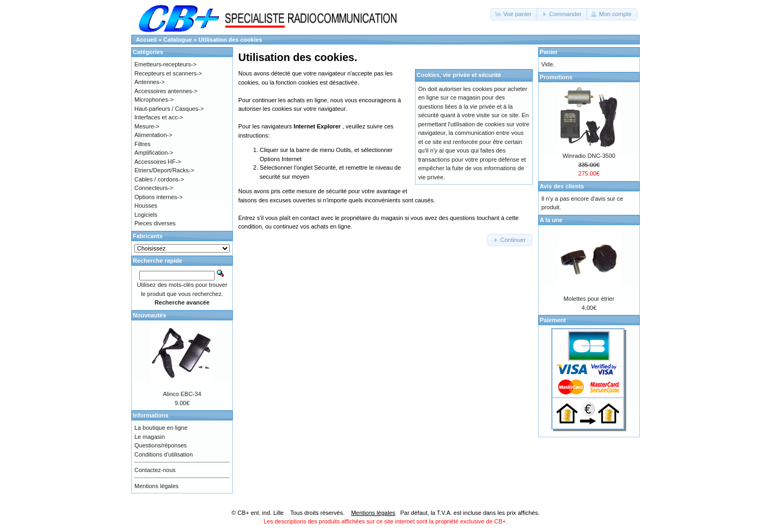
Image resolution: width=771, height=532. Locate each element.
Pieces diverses (155, 223)
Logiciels (146, 215)
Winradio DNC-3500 (589, 156)
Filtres (142, 144)
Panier (549, 52)
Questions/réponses (161, 445)
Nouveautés (149, 315)
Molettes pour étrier (589, 299)
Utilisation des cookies (230, 40)
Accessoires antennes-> (166, 91)
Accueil (146, 40)
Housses (146, 206)
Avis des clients (562, 186)
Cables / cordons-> (159, 179)
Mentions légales (157, 486)
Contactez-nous (155, 470)
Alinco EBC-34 (182, 394)
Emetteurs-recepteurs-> (165, 64)
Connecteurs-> (154, 188)
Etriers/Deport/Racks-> (164, 170)
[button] (514, 14)
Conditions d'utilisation (164, 454)
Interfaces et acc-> (159, 117)
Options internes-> (158, 197)
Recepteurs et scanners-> (168, 73)
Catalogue (177, 40)
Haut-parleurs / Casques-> (169, 109)
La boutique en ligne (161, 428)
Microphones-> (154, 100)
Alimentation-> (153, 135)
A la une (551, 220)
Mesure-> (147, 126)
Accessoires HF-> (158, 162)
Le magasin (150, 437)
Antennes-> (150, 82)
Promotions (556, 77)
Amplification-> (154, 153)
